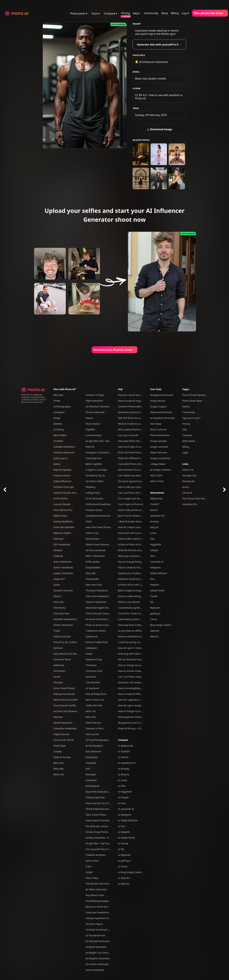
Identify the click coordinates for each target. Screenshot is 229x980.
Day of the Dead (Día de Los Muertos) (106, 792)
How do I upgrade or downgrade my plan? (141, 700)
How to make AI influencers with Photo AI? (141, 694)
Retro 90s (59, 763)
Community (151, 13)
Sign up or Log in (192, 418)
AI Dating (58, 429)
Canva (153, 619)
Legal (185, 452)
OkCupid (58, 682)
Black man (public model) (151, 79)
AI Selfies (58, 441)
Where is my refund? (129, 602)
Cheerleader (92, 579)
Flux (152, 579)
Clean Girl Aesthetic (64, 527)
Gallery (186, 406)
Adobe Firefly (157, 590)
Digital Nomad (61, 734)
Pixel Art (90, 447)
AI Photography (62, 406)
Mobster (58, 550)
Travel (57, 631)
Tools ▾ (96, 13)
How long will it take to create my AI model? (141, 654)
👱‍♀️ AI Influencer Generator (152, 62)
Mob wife (91, 573)
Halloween (91, 648)
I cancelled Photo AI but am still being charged (143, 464)
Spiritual (58, 648)
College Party (93, 493)
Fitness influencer (95, 412)
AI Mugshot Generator (98, 958)
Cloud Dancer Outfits (65, 705)
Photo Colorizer (158, 429)
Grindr (57, 677)
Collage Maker (158, 464)
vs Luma (122, 780)
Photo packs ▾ (79, 13)
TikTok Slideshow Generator (101, 809)
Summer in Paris (94, 728)
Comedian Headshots (65, 728)
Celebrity (58, 556)
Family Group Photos (97, 832)
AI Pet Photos (61, 498)
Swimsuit (58, 539)
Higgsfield (156, 544)
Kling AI (154, 527)
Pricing (126, 13)
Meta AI (154, 636)
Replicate (155, 608)
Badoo (57, 464)
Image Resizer (158, 401)
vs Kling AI (124, 774)
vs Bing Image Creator (130, 872)
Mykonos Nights (62, 533)
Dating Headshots (63, 521)
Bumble (58, 424)
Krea (153, 556)
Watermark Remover (161, 412)
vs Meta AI (124, 884)
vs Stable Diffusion (128, 820)
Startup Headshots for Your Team (104, 918)
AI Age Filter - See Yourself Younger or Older (109, 843)
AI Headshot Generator (163, 418)
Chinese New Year (95, 797)
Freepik (154, 550)
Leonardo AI (157, 562)
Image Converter (159, 447)
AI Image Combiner (161, 470)
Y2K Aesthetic (93, 682)
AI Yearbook (92, 688)
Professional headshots (98, 504)
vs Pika (122, 786)
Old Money (59, 608)
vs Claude (123, 843)
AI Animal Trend (62, 659)
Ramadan (91, 774)
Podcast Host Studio (64, 694)
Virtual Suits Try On (64, 740)
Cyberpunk (92, 636)
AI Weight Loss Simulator (99, 953)
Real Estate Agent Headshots (101, 608)
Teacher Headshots (96, 602)
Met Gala (58, 395)
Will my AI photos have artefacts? (136, 659)
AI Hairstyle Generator (98, 941)
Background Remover (162, 395)
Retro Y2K (59, 774)
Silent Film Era (93, 723)
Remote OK (188, 481)
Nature (89, 418)
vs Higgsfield (125, 792)
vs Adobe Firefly (126, 838)
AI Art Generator (94, 498)
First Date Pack (61, 613)
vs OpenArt (124, 878)
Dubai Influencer (62, 481)
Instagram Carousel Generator (102, 452)
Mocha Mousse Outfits (66, 700)
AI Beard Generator (96, 947)
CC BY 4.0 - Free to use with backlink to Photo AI (159, 97)
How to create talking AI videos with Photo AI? (143, 596)
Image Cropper (158, 406)
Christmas (91, 665)
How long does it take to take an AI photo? (141, 625)
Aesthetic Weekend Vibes (67, 619)
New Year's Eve (94, 585)
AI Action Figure (94, 924)
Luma (153, 533)
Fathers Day (92, 533)
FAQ (120, 389)
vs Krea (122, 803)
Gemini (154, 510)
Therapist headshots (97, 590)
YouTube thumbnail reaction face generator (109, 930)
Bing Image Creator (161, 625)
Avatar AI (27, 400)
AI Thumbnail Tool (95, 935)
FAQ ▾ (136, 13)
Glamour (58, 717)
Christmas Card (94, 671)
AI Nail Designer (94, 746)
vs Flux (122, 826)
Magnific (155, 585)
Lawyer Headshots (63, 573)
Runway (154, 521)
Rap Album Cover (95, 895)
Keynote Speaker (62, 470)
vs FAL (121, 849)
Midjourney (156, 498)
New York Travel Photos (98, 527)
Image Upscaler (159, 441)
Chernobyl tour (94, 458)
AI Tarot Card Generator (66, 711)
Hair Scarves (92, 734)
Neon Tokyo (92, 878)
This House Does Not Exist (196, 498)
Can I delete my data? (130, 475)
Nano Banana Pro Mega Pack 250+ (72, 654)
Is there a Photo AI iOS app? (133, 544)
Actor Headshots (62, 562)
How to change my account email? (136, 665)
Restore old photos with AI (132, 636)
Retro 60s (91, 717)
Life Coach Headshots (97, 596)
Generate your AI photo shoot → (114, 350)
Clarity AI (187, 493)
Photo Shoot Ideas (192, 401)
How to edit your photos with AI (135, 487)
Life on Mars (92, 861)
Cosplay (58, 751)
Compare (123, 740)
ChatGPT (155, 504)
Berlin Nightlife (94, 464)
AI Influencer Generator (98, 406)
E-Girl (89, 866)
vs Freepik (123, 797)
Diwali (89, 654)
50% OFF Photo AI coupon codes (135, 418)
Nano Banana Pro (63, 510)
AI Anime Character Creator (100, 619)
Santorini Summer (63, 590)
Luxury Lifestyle (62, 504)
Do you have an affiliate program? (136, 631)
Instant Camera (62, 475)
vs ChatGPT (124, 751)
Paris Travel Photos (96, 815)
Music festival (93, 424)
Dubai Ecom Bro (62, 636)
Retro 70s (91, 711)
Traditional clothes (96, 631)
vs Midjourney (125, 746)
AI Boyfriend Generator (98, 516)
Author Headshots (63, 567)
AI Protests (59, 671)
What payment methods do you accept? (139, 717)
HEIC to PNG (157, 481)
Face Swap (156, 424)
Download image (159, 129)
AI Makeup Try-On (95, 475)
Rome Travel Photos (64, 688)
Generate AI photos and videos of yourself (141, 412)
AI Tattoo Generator (96, 889)
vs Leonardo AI (126, 809)
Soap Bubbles (93, 567)
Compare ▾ (110, 13)
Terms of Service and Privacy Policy (34, 401)
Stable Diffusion (159, 573)
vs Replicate (124, 855)
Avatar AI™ (59, 579)
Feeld (88, 521)
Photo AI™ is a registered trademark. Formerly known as (33, 397)
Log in (185, 13)
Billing (175, 13)
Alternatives (157, 493)
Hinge (57, 418)
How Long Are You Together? (101, 803)
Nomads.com (190, 475)
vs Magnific (124, 832)
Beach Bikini (60, 435)
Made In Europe (62, 757)
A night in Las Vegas (96, 470)
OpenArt (155, 631)
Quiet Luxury (60, 458)
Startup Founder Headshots (68, 493)
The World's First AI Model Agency (104, 884)
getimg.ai (155, 613)
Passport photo (94, 510)
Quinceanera (93, 539)
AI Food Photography (97, 740)
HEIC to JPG (156, 475)
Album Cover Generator (98, 544)
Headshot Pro (157, 516)
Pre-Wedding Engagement (100, 901)
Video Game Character (98, 820)
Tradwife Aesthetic (96, 855)
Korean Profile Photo (97, 642)
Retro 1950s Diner (95, 556)
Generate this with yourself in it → (159, 45)
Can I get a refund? (128, 435)
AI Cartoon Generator (97, 964)
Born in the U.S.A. (95, 700)
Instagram (59, 412)
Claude (154, 596)
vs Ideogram (125, 815)
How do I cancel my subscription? (136, 395)
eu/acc (186, 487)
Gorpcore (91, 677)
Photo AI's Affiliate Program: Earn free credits (142, 458)
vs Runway (124, 769)
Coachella (91, 763)
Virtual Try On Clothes (65, 642)
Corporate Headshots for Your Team (105, 912)
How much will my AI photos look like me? (141, 533)
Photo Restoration (160, 435)
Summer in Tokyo (95, 395)
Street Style (60, 746)
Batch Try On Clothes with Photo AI (137, 516)
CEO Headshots (62, 544)
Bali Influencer (93, 751)
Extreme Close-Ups (64, 487)
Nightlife (90, 429)
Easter (57, 585)
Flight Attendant (94, 401)
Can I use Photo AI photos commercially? (140, 677)
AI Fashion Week (94, 481)
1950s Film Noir (94, 705)
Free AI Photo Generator (196, 395)
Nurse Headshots (95, 970)
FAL (152, 602)
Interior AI (188, 470)
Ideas (165, 13)
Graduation (92, 757)
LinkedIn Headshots (64, 447)
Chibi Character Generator (100, 613)
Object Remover (159, 452)
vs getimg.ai (125, 861)
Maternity (59, 665)
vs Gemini (123, 757)
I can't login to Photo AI (131, 504)
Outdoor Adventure (64, 452)
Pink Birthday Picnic (96, 694)
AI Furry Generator (96, 550)
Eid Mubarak (92, 786)
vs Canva (123, 866)
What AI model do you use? (133, 424)
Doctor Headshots (63, 625)
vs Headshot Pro (127, 763)
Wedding (90, 487)
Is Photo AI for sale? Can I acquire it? (137, 585)
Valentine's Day (94, 659)
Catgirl (89, 872)
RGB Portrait (60, 516)
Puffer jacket (92, 562)
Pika (152, 539)
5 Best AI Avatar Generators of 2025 (137, 521)
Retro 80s (59, 769)
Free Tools (156, 389)
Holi (88, 769)
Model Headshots (63, 723)
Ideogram (155, 567)
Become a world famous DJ (100, 907)
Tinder (57, 401)
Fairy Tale (58, 602)
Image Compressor (160, 458)
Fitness (57, 596)
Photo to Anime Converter (100, 625)
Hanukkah (91, 780)
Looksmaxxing (93, 435)
